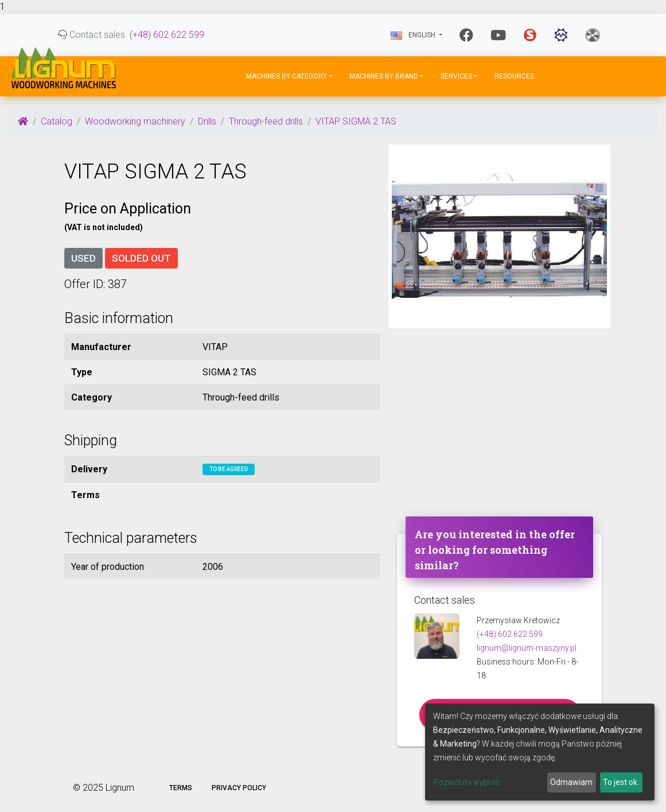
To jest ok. (621, 782)
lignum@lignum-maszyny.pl (527, 648)
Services (456, 76)
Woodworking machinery (135, 121)
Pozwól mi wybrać (466, 782)
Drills (207, 121)
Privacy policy (239, 788)
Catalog (57, 121)
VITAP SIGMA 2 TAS (356, 121)
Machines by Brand (384, 76)
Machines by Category (287, 76)
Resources (514, 76)
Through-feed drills (266, 121)
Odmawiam (571, 782)
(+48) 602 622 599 (167, 35)
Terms (181, 788)
